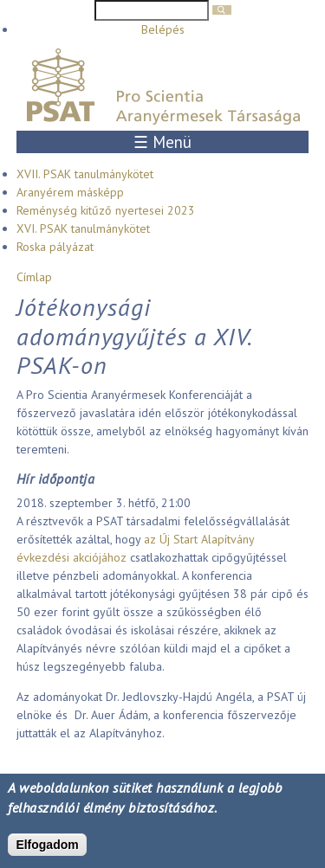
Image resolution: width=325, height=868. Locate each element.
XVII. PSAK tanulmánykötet (85, 174)
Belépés (163, 29)
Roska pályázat (55, 247)
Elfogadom (47, 845)
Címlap (34, 277)
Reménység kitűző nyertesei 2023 (106, 210)
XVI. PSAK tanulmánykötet (83, 228)
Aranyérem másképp (70, 192)
